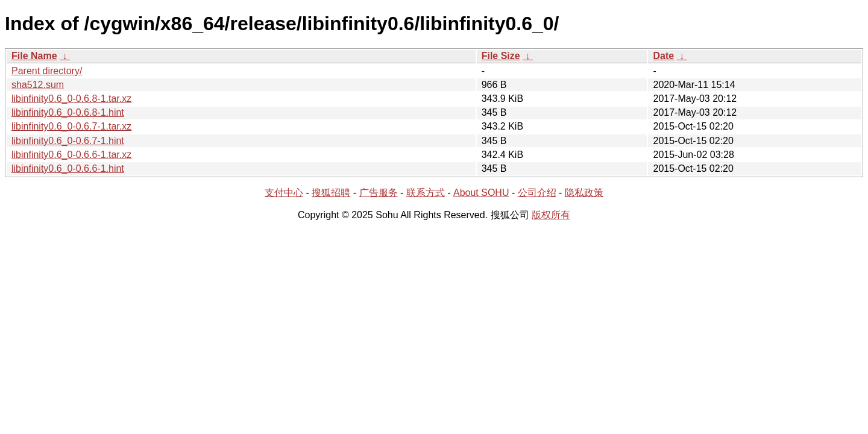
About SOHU (481, 193)
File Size (501, 56)
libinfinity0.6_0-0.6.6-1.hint (68, 168)
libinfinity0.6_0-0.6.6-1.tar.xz (71, 155)
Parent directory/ (47, 71)
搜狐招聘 (331, 193)
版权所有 (551, 215)
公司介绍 (537, 193)
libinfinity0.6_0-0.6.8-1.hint (68, 112)
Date (663, 56)
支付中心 (284, 193)
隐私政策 (584, 193)
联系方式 (426, 193)
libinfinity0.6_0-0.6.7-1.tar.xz (71, 126)
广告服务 (379, 193)
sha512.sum (38, 85)
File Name (34, 56)
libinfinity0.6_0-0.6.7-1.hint (68, 141)
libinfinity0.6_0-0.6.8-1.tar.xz (71, 99)
